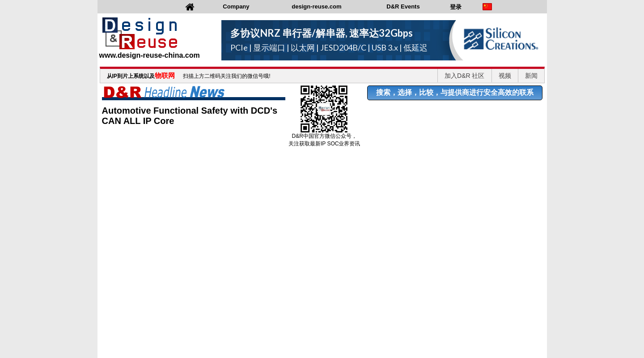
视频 (505, 76)
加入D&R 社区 (464, 76)
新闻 (531, 76)
